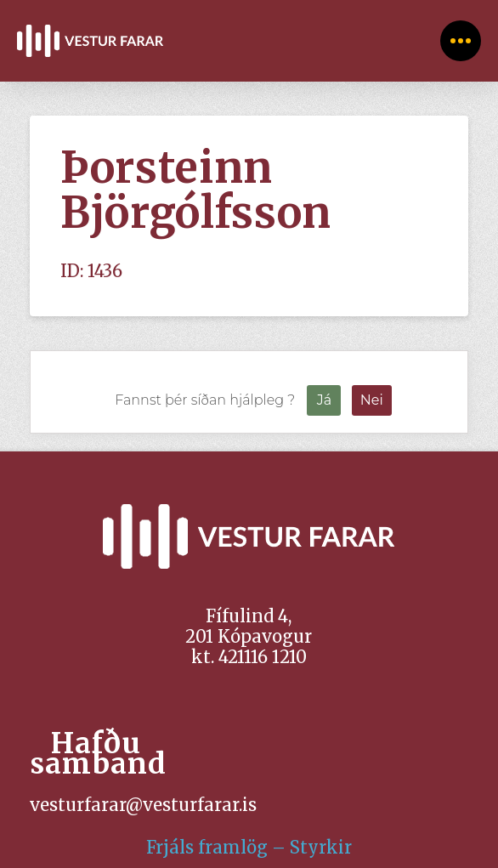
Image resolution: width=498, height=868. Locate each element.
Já (324, 400)
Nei (372, 400)
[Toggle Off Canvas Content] (461, 41)
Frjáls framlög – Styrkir (249, 847)
